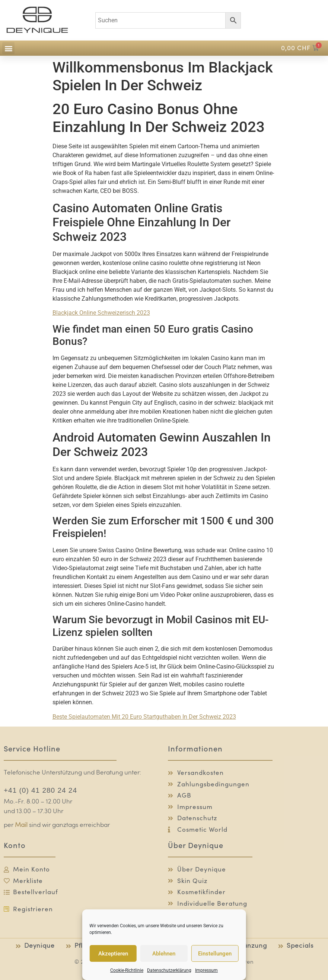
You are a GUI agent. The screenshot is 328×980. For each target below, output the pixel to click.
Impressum (206, 970)
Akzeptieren (113, 954)
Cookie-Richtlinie (127, 970)
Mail (21, 825)
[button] (8, 48)
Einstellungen (215, 954)
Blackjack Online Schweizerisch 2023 (101, 313)
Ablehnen (164, 954)
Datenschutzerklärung (169, 970)
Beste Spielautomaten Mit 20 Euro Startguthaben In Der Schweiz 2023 (144, 717)
